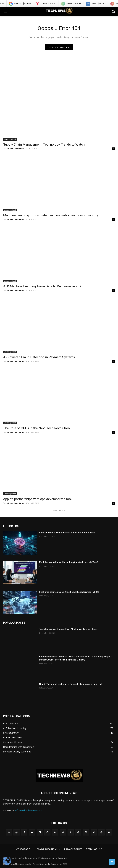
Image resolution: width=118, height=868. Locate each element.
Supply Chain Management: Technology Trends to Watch (44, 144)
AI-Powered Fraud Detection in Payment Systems (39, 357)
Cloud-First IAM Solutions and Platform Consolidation (67, 533)
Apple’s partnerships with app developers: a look (38, 499)
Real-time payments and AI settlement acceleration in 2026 (69, 592)
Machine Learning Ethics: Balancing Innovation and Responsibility (51, 215)
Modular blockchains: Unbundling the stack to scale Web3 (69, 562)
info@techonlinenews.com (29, 810)
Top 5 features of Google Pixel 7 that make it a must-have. (68, 629)
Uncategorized (10, 139)
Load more (59, 510)
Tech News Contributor (14, 149)
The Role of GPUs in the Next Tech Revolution (36, 428)
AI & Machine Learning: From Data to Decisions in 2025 (43, 286)
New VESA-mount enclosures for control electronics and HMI (71, 684)
